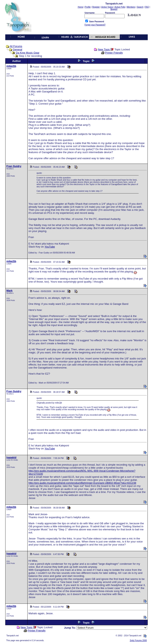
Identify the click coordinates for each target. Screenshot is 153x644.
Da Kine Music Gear (28, 53)
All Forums (16, 46)
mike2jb (11, 66)
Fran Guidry (14, 166)
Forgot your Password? (95, 25)
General (17, 49)
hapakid (11, 457)
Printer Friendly (114, 53)
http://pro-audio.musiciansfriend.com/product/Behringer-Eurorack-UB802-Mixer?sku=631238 (82, 483)
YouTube (50, 247)
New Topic (104, 49)
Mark (9, 291)
